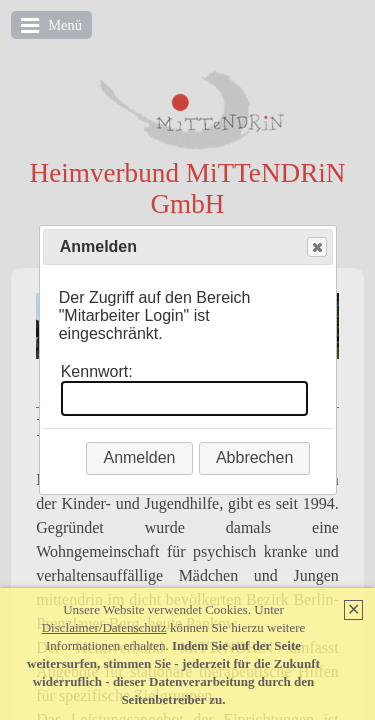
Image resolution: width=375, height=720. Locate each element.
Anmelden (139, 457)
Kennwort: (97, 371)
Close (316, 247)
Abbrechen (254, 457)
